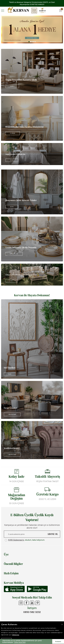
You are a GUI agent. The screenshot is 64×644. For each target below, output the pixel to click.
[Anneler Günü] (32, 29)
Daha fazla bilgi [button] (20, 642)
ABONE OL (53, 534)
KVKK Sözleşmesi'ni (16, 540)
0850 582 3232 (32, 612)
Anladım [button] (58, 642)
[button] (29, 42)
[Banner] (32, 71)
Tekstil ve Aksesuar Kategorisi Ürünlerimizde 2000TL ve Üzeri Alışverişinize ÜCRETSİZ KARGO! (32, 3)
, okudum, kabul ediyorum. (25, 540)
